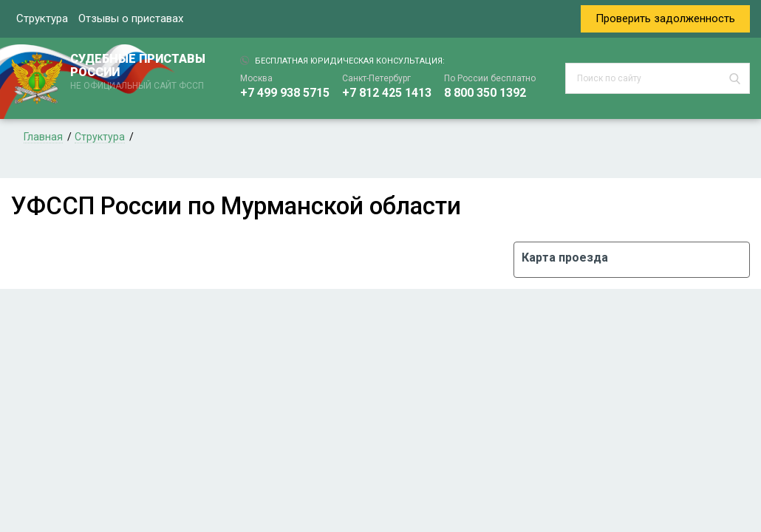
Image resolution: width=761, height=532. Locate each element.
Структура (42, 18)
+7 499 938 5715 (285, 93)
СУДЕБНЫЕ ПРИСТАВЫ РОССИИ (140, 72)
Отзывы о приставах (131, 18)
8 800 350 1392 (485, 93)
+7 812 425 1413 (387, 93)
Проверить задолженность (665, 18)
